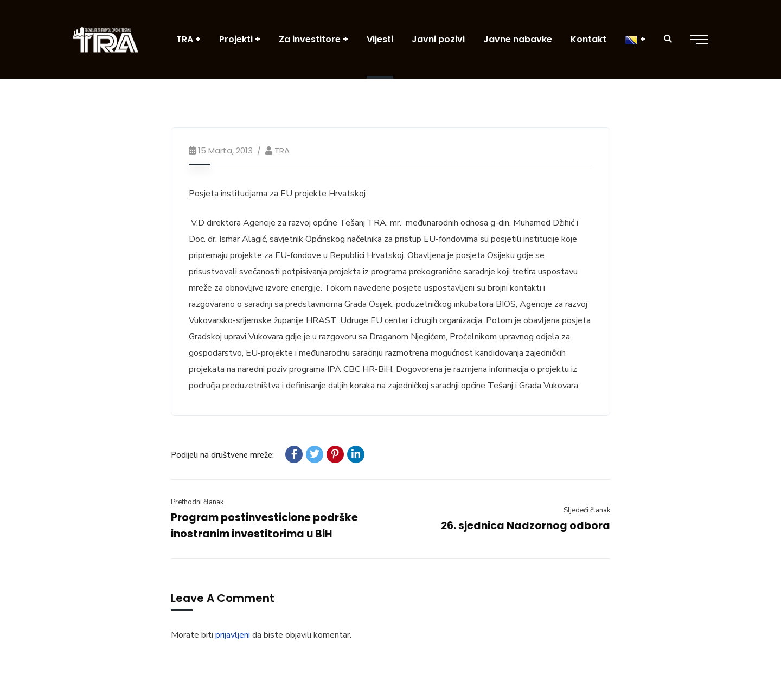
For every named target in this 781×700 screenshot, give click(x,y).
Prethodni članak (197, 502)
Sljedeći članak (587, 510)
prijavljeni (233, 635)
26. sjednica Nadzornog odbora (526, 526)
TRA (282, 150)
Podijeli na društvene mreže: (222, 455)
